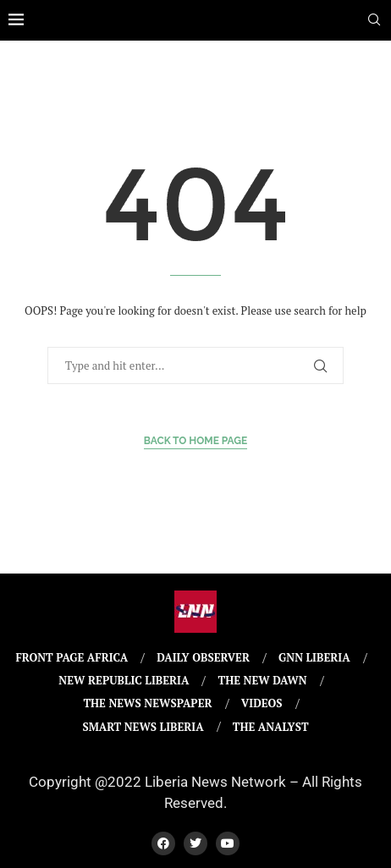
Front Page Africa (72, 657)
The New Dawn (263, 680)
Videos (262, 703)
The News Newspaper (147, 703)
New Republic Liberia (124, 680)
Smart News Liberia (143, 727)
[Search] (374, 22)
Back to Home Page (196, 441)
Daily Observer (203, 657)
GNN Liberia (314, 657)
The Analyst (271, 727)
